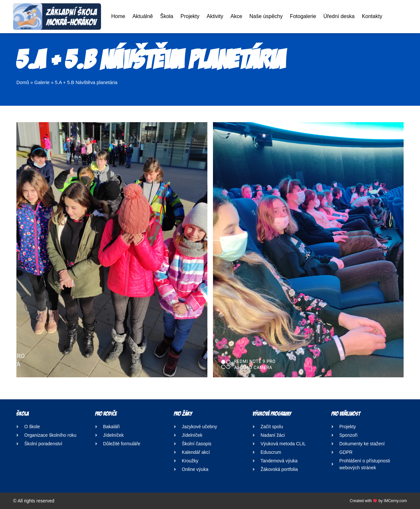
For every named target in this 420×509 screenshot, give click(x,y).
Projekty (190, 16)
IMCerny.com (395, 501)
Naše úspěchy (266, 16)
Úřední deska (339, 16)
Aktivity (215, 16)
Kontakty (372, 16)
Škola (167, 16)
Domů (23, 82)
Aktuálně (143, 16)
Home (118, 16)
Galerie (42, 82)
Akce (236, 16)
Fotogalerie (303, 16)
